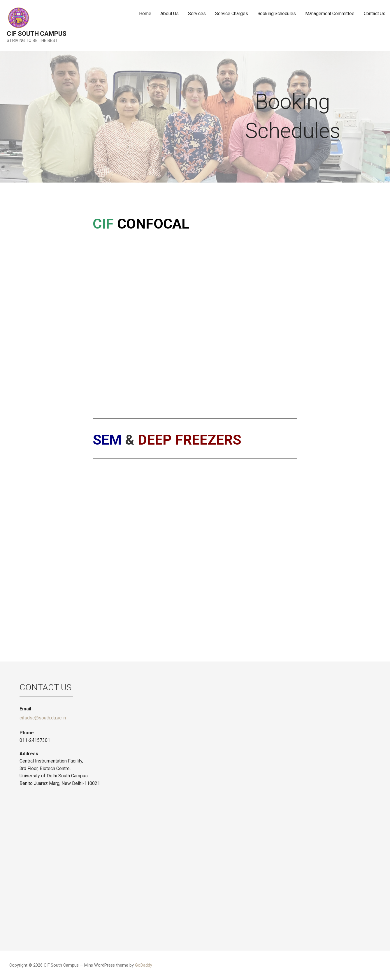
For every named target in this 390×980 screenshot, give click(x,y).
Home (145, 14)
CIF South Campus (36, 34)
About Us (169, 14)
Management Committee (330, 14)
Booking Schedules (277, 14)
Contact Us (375, 14)
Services (197, 14)
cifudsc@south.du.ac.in (43, 718)
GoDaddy (144, 965)
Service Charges (232, 14)
